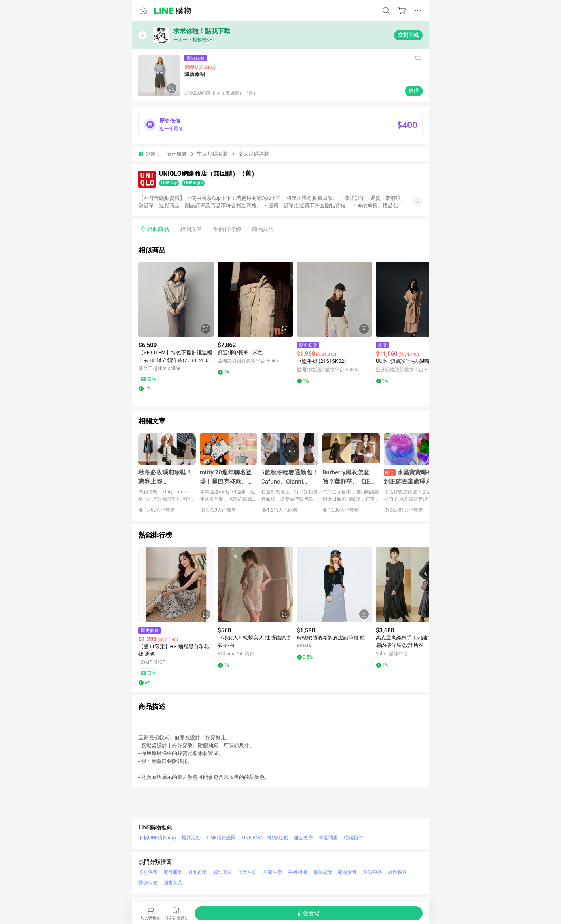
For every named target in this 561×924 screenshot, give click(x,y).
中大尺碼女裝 (212, 154)
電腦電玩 (322, 872)
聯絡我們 (353, 838)
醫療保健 (148, 883)
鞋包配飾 (198, 872)
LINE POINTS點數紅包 (265, 838)
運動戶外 (372, 872)
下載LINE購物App (157, 838)
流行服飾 (176, 154)
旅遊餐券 (397, 872)
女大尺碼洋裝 (254, 154)
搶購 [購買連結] (414, 91)
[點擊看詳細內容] (176, 299)
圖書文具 (173, 883)
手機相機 (298, 872)
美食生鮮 (248, 872)
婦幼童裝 (223, 872)
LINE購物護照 (221, 838)
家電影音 (347, 872)
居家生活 (273, 872)
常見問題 (328, 838)
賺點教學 (303, 838)
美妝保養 (148, 872)
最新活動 (191, 838)
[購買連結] (309, 913)
